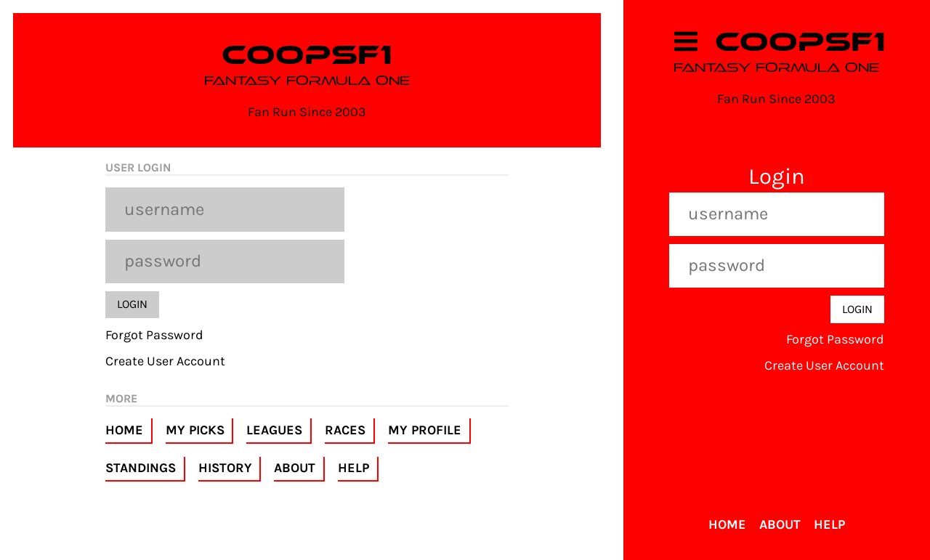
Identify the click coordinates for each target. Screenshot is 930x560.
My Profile (425, 430)
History (225, 468)
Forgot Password (154, 335)
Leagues (274, 430)
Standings (141, 468)
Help (353, 468)
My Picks (195, 430)
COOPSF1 (307, 55)
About (295, 468)
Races (345, 430)
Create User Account (165, 361)
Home (124, 430)
